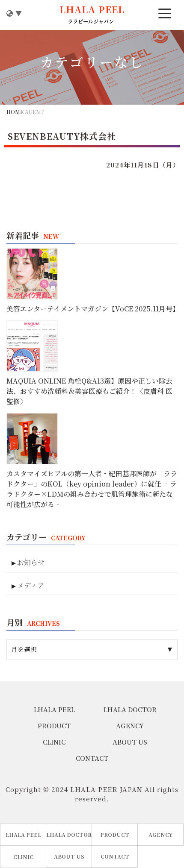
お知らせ (31, 562)
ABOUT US (130, 742)
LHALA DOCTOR (130, 709)
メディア (31, 585)
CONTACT (92, 758)
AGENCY (130, 726)
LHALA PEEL (54, 709)
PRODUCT (54, 726)
